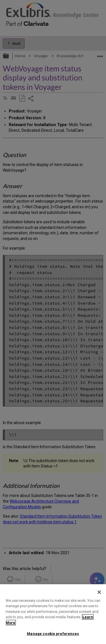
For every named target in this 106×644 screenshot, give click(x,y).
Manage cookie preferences (53, 634)
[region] (53, 614)
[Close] (99, 592)
